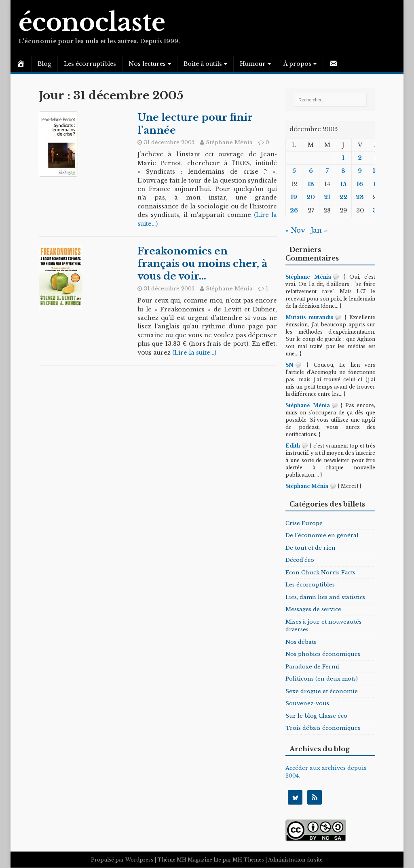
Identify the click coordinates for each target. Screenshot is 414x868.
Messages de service (313, 609)
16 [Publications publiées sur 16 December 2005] (360, 184)
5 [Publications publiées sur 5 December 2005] (294, 171)
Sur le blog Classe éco (316, 716)
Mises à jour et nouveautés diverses (323, 626)
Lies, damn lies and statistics (325, 597)
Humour (253, 64)
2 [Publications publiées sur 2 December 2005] (360, 158)
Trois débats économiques (323, 728)
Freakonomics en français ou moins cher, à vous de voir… (202, 264)
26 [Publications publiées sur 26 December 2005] (294, 210)
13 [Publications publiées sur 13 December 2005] (311, 184)
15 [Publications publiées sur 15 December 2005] (343, 184)
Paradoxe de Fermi (312, 667)
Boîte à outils (203, 64)
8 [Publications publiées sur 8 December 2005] (343, 171)
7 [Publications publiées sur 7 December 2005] (327, 171)
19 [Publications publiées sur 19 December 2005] (294, 197)
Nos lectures (147, 64)
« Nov (295, 230)
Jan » (319, 230)
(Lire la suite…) (194, 353)
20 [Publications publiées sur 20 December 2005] (311, 197)
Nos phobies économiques (323, 654)
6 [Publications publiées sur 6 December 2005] (311, 171)
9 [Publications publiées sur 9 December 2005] (360, 171)
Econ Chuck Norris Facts (320, 573)
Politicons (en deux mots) (322, 679)
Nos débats (301, 642)
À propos (297, 64)
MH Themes (248, 860)
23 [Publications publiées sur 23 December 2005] (360, 197)
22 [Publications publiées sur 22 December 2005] (343, 197)
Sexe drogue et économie (322, 691)
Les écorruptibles (90, 64)
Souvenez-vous (307, 703)
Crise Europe (304, 523)
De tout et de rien (310, 548)
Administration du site (295, 860)
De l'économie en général (322, 535)
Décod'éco (300, 560)
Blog (44, 64)
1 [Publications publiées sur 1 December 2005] (343, 158)
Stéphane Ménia (229, 142)
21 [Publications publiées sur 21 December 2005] (327, 197)
